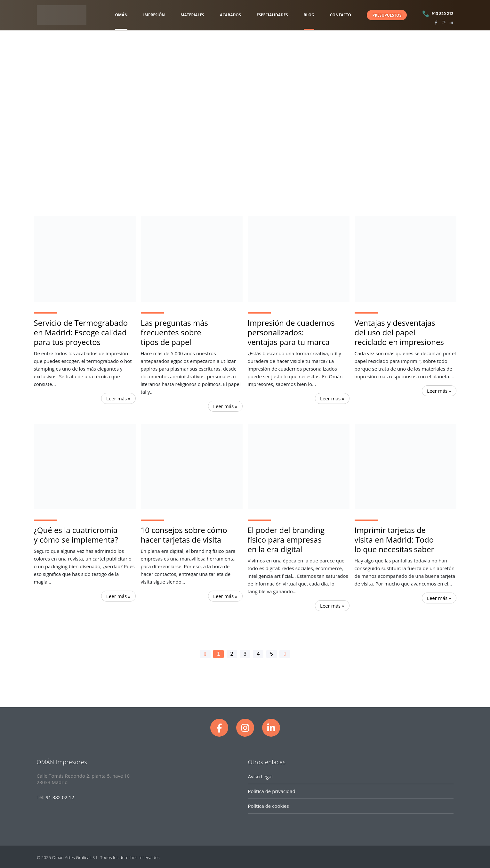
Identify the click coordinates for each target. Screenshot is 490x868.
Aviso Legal (260, 776)
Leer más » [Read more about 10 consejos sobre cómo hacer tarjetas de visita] (225, 596)
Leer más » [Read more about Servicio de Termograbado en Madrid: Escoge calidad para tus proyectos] (118, 398)
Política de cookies (269, 806)
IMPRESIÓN (154, 15)
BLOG (309, 15)
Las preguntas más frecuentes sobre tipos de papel (175, 332)
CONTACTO (341, 15)
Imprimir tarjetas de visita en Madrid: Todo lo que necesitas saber (394, 540)
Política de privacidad (272, 791)
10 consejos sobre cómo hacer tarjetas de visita (184, 535)
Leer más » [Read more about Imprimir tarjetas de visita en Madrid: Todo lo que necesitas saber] (439, 598)
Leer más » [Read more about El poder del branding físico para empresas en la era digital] (332, 606)
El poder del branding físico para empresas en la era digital (286, 540)
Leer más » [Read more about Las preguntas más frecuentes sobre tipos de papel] (225, 406)
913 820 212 (442, 14)
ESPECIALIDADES (272, 15)
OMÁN (121, 15)
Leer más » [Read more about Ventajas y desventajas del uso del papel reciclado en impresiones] (439, 391)
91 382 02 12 (60, 797)
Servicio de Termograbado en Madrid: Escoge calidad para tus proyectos (81, 332)
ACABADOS (230, 15)
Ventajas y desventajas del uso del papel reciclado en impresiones (399, 332)
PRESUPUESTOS (387, 15)
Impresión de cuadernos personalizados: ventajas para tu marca (291, 332)
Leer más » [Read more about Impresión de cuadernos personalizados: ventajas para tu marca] (332, 398)
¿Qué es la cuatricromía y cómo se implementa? (76, 535)
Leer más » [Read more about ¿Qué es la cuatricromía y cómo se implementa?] (118, 596)
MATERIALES (192, 15)
